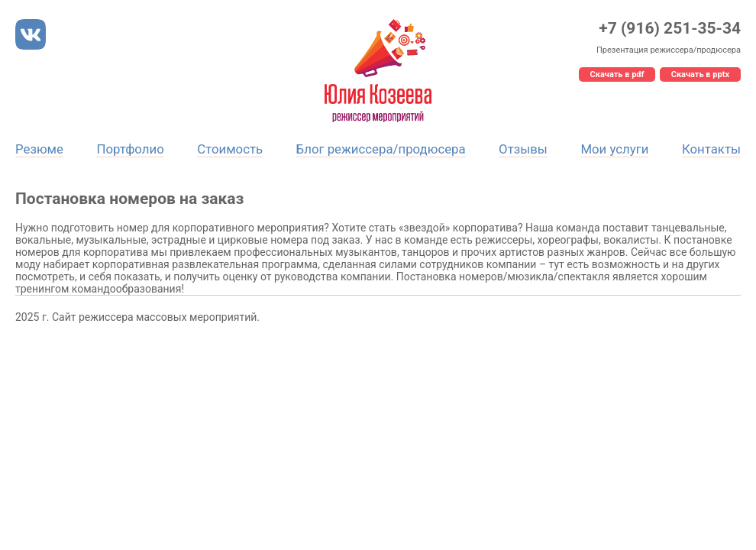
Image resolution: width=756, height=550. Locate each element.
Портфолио (130, 149)
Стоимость (230, 149)
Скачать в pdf (617, 74)
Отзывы (523, 149)
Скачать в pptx (700, 74)
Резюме (39, 149)
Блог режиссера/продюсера (381, 149)
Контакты (711, 149)
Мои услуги (614, 149)
